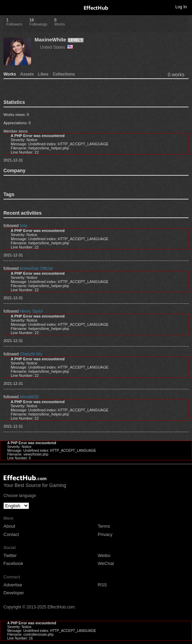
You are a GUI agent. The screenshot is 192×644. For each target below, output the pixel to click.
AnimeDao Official (36, 269)
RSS (102, 585)
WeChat (106, 563)
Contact (11, 534)
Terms (104, 526)
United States (56, 47)
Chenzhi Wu (31, 354)
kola (23, 226)
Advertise (13, 585)
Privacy (105, 534)
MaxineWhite (50, 40)
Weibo (104, 555)
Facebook (13, 563)
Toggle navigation (8, 7)
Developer (14, 593)
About (9, 526)
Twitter (10, 555)
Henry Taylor (31, 311)
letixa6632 (29, 397)
